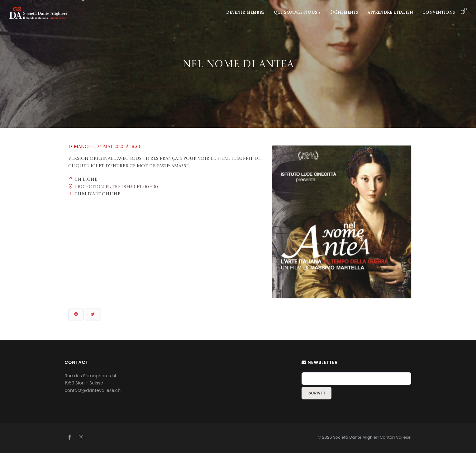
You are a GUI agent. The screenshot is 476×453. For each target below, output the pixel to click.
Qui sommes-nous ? (297, 13)
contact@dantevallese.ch (93, 390)
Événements (344, 13)
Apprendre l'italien (390, 13)
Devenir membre (245, 13)
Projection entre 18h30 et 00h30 (116, 187)
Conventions (439, 13)
